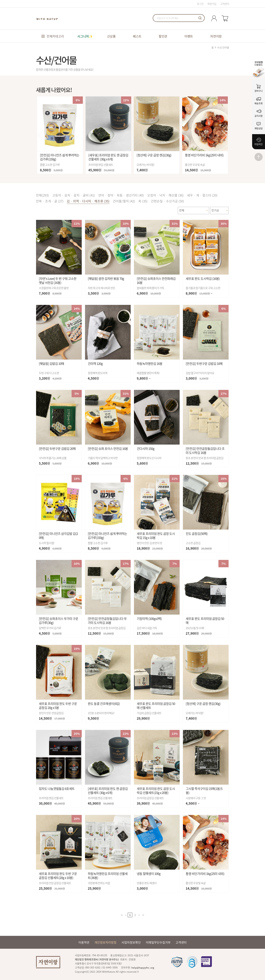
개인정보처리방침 (105, 942)
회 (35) (143, 201)
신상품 (111, 36)
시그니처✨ (85, 36)
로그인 (200, 4)
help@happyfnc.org (143, 968)
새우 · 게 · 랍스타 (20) (202, 195)
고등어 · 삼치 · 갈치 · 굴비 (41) (74, 195)
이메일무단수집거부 (158, 942)
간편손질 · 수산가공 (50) (167, 201)
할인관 (163, 36)
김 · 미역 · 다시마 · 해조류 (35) (88, 201)
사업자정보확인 (131, 942)
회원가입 (212, 4)
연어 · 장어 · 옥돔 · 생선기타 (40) (121, 195)
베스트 (137, 36)
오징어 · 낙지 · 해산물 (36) (165, 195)
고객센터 (225, 4)
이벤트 (189, 36)
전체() (42, 195)
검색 (200, 18)
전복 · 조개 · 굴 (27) (50, 201)
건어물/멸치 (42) (124, 201)
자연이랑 (216, 36)
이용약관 (84, 942)
